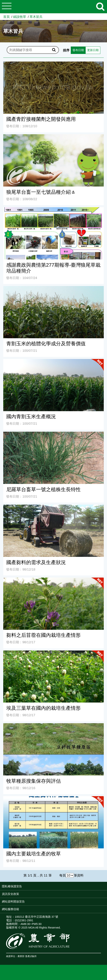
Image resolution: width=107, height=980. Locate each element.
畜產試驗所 (31, 971)
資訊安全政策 (10, 909)
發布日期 (23, 65)
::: (106, 902)
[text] (30, 50)
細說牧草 (20, 17)
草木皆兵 (36, 17)
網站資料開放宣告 (13, 917)
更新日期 (39, 65)
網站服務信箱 (10, 924)
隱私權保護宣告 (12, 902)
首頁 (6, 17)
